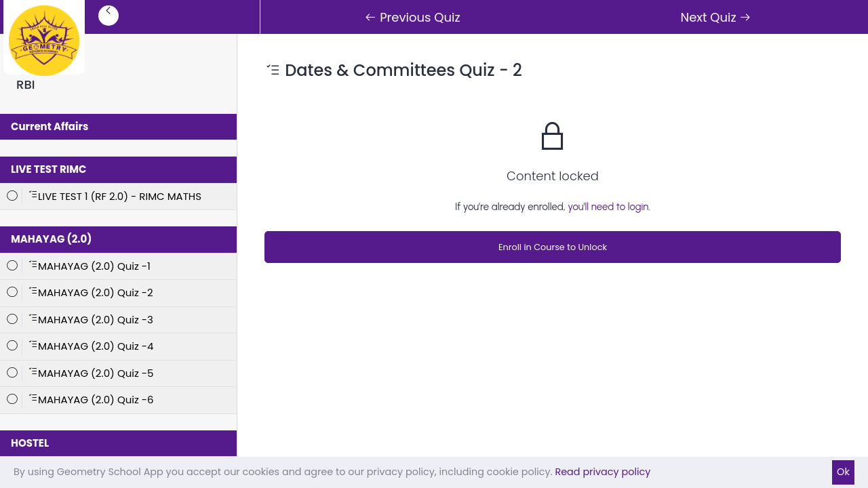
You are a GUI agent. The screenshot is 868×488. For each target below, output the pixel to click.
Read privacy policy (603, 472)
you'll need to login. (609, 207)
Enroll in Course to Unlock (553, 247)
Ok (843, 472)
